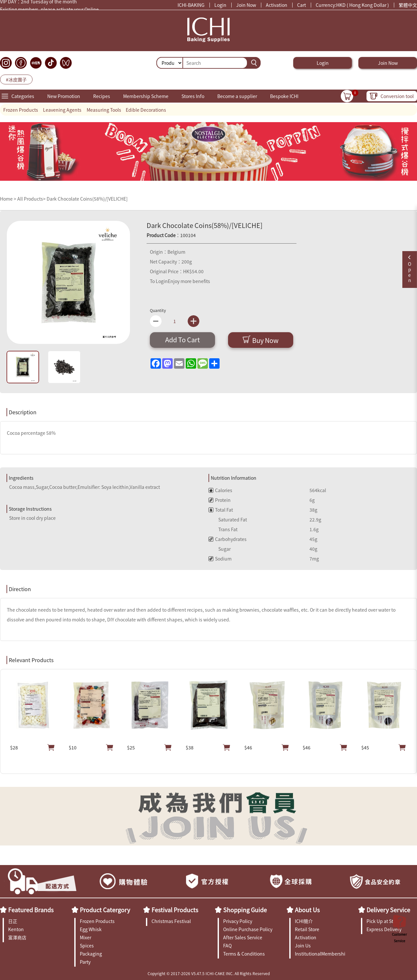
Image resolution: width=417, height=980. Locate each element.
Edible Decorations (146, 110)
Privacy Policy (238, 921)
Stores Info (193, 96)
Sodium (220, 559)
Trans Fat (223, 529)
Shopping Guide (245, 910)
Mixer (86, 937)
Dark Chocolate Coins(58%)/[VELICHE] (87, 199)
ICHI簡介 (304, 921)
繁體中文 (408, 5)
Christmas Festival (171, 921)
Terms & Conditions (244, 954)
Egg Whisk (91, 929)
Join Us (303, 945)
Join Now (246, 5)
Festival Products (175, 910)
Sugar (220, 549)
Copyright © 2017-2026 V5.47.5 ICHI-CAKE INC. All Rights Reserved (209, 973)
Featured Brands (31, 910)
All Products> (31, 199)
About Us (307, 910)
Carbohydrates (228, 539)
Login (220, 5)
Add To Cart (183, 340)
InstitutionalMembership (320, 954)
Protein (220, 500)
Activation (277, 5)
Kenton (16, 929)
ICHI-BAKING (191, 5)
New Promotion (64, 96)
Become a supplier (237, 96)
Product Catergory (105, 910)
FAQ (227, 945)
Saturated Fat (228, 519)
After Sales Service (243, 937)
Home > (9, 199)
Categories (23, 96)
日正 (13, 921)
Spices (87, 945)
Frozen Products (21, 110)
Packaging (91, 954)
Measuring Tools (104, 110)
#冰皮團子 (16, 79)
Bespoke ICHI (284, 96)
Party (85, 962)
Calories (220, 490)
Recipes (102, 96)
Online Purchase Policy (248, 929)
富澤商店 (17, 937)
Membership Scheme (146, 96)
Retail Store (307, 929)
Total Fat (221, 510)
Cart (302, 5)
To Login (159, 281)
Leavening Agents (62, 110)
